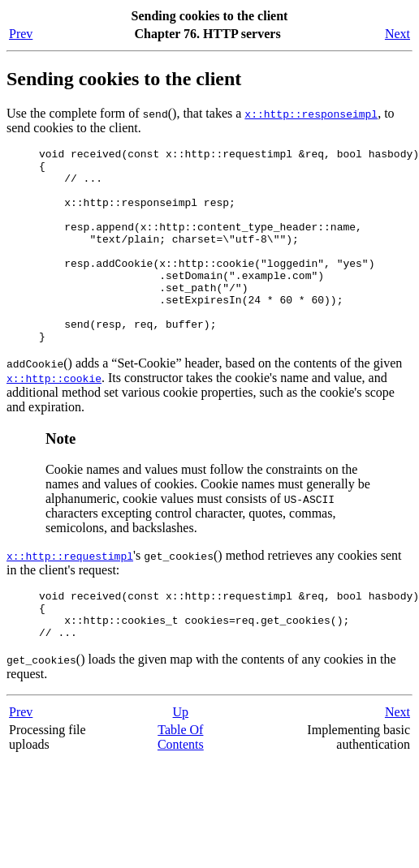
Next (397, 34)
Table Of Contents (181, 786)
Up (181, 761)
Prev (21, 34)
